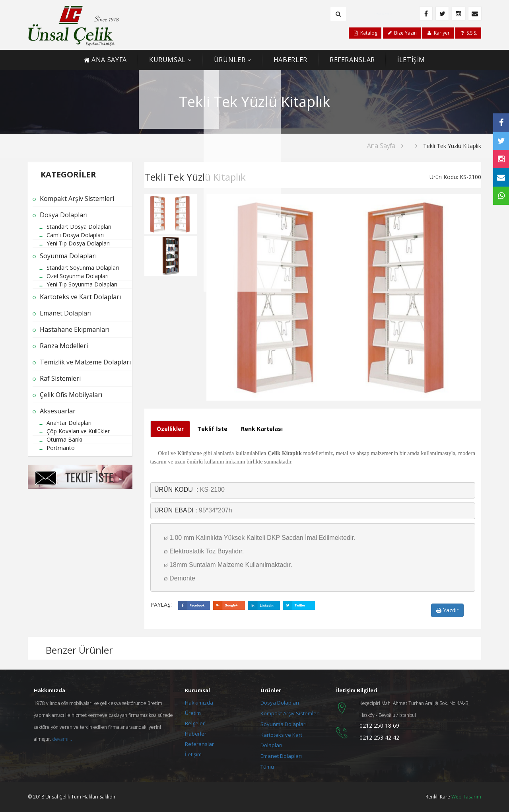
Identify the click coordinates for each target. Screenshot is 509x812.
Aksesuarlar (58, 411)
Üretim (193, 713)
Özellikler (170, 429)
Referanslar (199, 744)
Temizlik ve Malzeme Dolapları (85, 362)
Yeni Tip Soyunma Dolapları (82, 284)
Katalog (365, 33)
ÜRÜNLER (230, 60)
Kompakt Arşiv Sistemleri (77, 199)
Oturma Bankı (64, 439)
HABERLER (290, 60)
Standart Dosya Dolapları (79, 227)
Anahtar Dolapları (69, 423)
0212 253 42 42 (379, 737)
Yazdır (447, 610)
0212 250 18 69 (379, 725)
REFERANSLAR (352, 60)
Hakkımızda (199, 703)
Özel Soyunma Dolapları (78, 276)
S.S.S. (468, 33)
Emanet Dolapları (66, 313)
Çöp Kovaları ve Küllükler (78, 431)
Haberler (196, 734)
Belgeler (195, 723)
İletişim (193, 754)
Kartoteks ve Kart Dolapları (80, 297)
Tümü (267, 767)
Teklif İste (212, 429)
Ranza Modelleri (64, 346)
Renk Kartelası (262, 429)
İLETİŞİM (411, 60)
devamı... (62, 739)
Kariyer (438, 33)
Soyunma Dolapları (68, 256)
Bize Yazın (402, 33)
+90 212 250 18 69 (385, 14)
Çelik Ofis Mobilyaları (71, 395)
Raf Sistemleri (60, 378)
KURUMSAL (167, 60)
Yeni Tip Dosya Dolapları (78, 243)
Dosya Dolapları (64, 215)
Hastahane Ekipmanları (75, 329)
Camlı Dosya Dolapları (75, 235)
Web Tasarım (466, 797)
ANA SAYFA (105, 60)
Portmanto (61, 448)
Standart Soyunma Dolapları (83, 268)
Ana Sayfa (381, 146)
